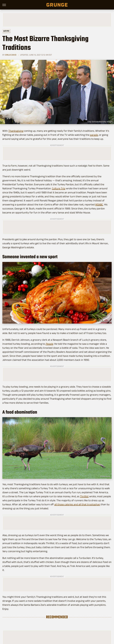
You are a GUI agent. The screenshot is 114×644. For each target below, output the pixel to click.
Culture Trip (59, 188)
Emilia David (11, 55)
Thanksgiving (16, 131)
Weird (6, 31)
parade (94, 135)
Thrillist (84, 496)
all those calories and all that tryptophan (77, 504)
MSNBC (99, 204)
